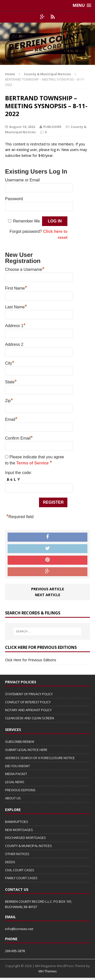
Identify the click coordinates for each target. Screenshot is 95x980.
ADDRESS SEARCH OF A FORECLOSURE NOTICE (40, 758)
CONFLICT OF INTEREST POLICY (28, 702)
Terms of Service (33, 463)
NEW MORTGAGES (19, 830)
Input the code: (18, 473)
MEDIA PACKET (16, 774)
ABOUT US (13, 798)
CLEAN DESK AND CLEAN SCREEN (30, 718)
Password (14, 199)
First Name (16, 288)
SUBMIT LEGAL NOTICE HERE (26, 750)
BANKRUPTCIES (17, 822)
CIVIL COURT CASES (20, 870)
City (10, 363)
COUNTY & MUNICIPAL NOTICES (29, 846)
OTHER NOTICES (17, 854)
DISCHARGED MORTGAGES (25, 838)
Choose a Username (25, 269)
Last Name (16, 306)
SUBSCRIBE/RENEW (20, 742)
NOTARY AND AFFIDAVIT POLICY (28, 710)
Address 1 (15, 325)
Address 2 (14, 344)
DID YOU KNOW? (17, 766)
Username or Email (22, 180)
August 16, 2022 (22, 127)
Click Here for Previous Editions (31, 660)
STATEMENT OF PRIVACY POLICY (29, 694)
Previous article (48, 589)
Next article (48, 595)
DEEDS (10, 862)
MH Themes (48, 971)
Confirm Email (19, 438)
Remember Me (27, 221)
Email (11, 419)
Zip (9, 400)
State (11, 381)
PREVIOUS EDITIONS (20, 790)
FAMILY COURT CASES (21, 878)
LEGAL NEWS (15, 782)
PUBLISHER (52, 127)
